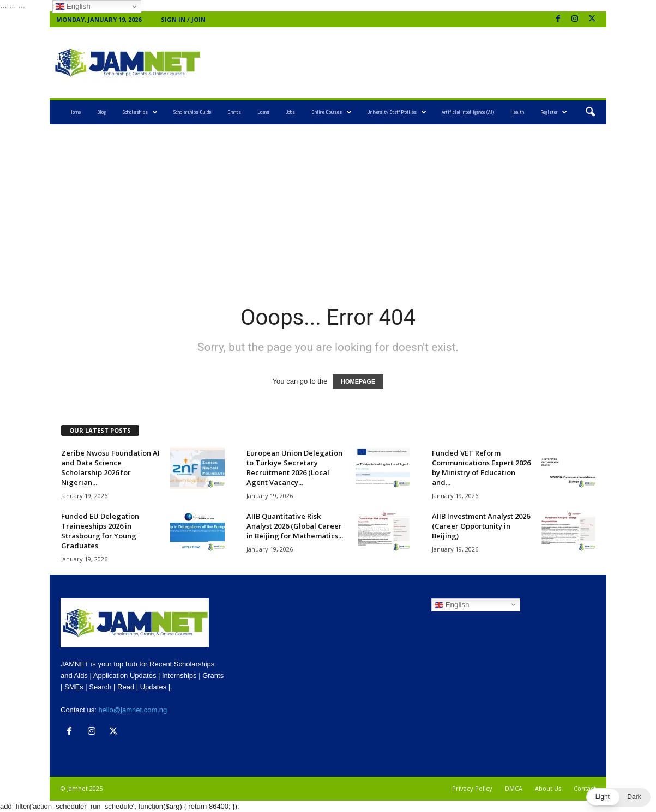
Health (517, 112)
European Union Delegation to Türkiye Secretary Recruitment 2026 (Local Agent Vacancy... (294, 468)
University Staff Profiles (397, 112)
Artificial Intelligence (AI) (468, 112)
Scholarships (140, 112)
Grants (234, 112)
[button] (590, 112)
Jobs (290, 112)
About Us (548, 788)
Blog (101, 112)
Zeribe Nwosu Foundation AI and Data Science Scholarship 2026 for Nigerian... (110, 468)
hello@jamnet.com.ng (133, 710)
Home (75, 112)
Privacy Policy (472, 788)
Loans (263, 112)
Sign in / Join (183, 19)
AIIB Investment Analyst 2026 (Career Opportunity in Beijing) (481, 526)
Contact (585, 788)
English (452, 604)
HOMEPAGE (358, 381)
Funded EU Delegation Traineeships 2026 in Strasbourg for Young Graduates (100, 531)
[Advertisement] (405, 63)
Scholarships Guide (192, 112)
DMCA (514, 788)
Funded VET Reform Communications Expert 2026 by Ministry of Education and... (481, 468)
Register (554, 112)
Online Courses (332, 112)
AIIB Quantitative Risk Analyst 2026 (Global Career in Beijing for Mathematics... (295, 526)
